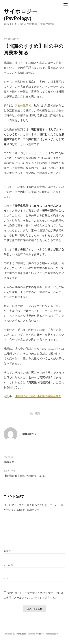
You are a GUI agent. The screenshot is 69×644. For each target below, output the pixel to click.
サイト (7, 579)
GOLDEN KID (31, 434)
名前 (7, 551)
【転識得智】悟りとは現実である (24, 476)
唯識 (37, 413)
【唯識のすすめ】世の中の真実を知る (38, 396)
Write (38, 634)
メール (8, 565)
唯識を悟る (11, 462)
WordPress (21, 634)
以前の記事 (22, 106)
